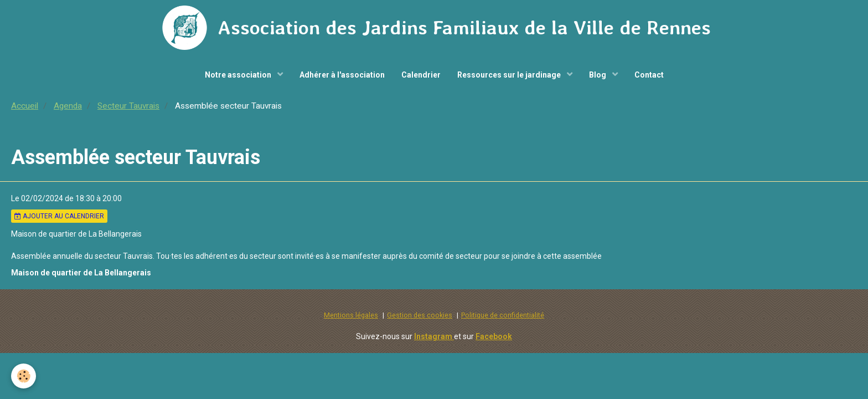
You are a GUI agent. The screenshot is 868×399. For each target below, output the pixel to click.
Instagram (434, 336)
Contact (649, 75)
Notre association (239, 75)
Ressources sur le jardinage (510, 75)
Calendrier (421, 75)
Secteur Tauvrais (128, 106)
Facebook (494, 336)
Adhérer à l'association (342, 75)
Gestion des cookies (420, 315)
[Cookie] (24, 376)
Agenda (68, 106)
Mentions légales (351, 315)
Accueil (25, 106)
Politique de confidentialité (503, 315)
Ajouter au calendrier (59, 216)
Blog (598, 75)
